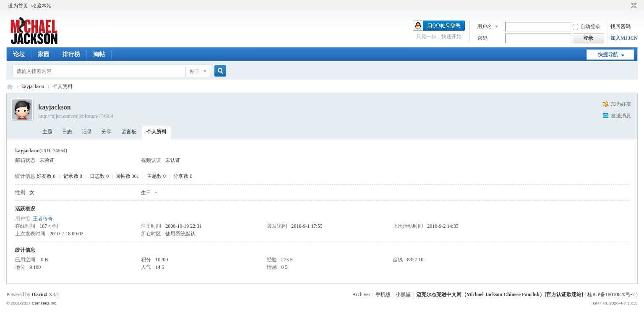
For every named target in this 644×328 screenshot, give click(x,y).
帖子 (195, 71)
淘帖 (99, 54)
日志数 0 (99, 176)
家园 (44, 54)
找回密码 (621, 26)
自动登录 (587, 26)
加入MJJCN (624, 38)
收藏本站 (42, 6)
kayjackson (33, 86)
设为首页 (18, 6)
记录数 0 (73, 176)
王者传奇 (43, 219)
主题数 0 (156, 176)
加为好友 (621, 104)
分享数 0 (183, 176)
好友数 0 (46, 176)
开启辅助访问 (626, 6)
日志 (67, 132)
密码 (482, 38)
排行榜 (71, 54)
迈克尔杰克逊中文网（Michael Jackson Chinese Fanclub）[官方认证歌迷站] (500, 294)
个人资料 (156, 132)
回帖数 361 (127, 176)
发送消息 (621, 116)
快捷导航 (608, 55)
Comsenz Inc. (45, 303)
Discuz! (39, 294)
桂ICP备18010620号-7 (611, 294)
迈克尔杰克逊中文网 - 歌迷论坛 (10, 87)
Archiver (361, 294)
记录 (87, 132)
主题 (47, 132)
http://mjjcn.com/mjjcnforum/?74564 (76, 116)
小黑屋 (403, 294)
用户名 (485, 26)
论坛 (19, 54)
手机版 (383, 294)
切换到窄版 (633, 6)
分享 (107, 132)
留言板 (129, 132)
